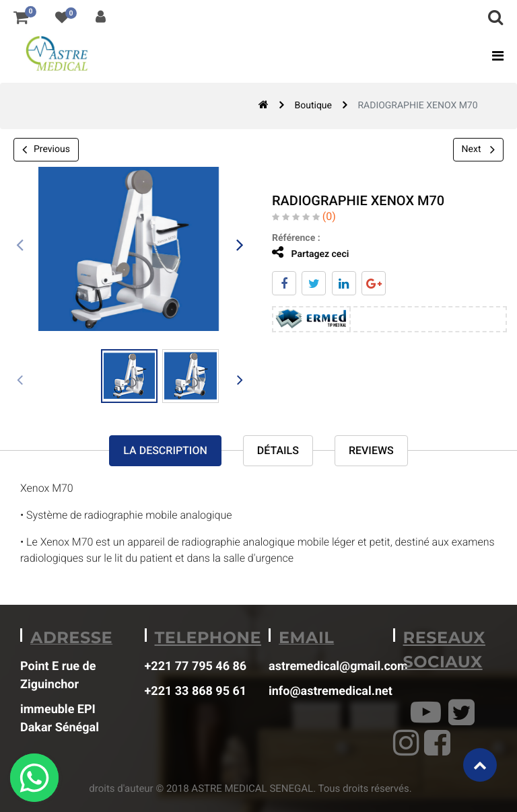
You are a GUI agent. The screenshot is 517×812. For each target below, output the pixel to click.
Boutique (313, 106)
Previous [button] (46, 150)
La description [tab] (165, 450)
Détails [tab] (278, 450)
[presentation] (20, 246)
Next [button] (478, 149)
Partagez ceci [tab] (306, 253)
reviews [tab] (371, 450)
